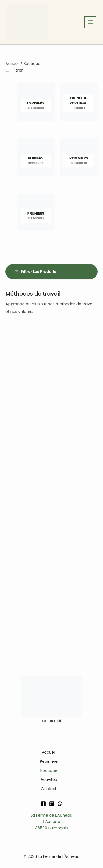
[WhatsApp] (60, 804)
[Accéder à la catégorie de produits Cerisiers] (36, 104)
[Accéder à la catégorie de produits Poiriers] (36, 159)
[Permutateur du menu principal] (90, 22)
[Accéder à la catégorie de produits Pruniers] (36, 214)
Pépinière (49, 761)
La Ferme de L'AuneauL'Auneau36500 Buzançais (52, 822)
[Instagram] (52, 804)
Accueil (12, 64)
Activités (49, 780)
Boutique (49, 770)
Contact (49, 789)
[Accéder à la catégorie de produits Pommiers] (79, 159)
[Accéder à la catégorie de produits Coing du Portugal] (79, 104)
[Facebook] (43, 804)
